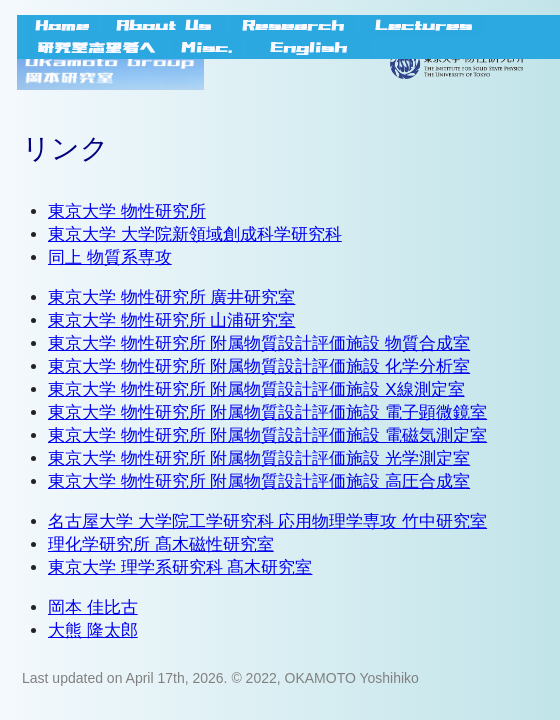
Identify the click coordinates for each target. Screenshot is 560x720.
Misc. (206, 48)
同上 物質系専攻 (110, 257)
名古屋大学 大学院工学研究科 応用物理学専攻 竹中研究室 (267, 521)
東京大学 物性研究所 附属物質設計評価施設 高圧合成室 (259, 481)
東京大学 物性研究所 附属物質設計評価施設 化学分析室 (259, 366)
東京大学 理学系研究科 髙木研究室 (180, 567)
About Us (163, 26)
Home (62, 26)
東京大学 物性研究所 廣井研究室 (171, 297)
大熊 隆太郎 (93, 630)
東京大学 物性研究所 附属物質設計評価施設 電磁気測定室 (267, 435)
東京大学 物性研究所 (127, 211)
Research (293, 26)
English (308, 48)
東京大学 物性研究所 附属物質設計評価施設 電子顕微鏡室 (267, 412)
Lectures (423, 26)
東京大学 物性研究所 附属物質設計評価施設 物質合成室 (259, 343)
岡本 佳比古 (93, 607)
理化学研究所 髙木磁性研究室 (161, 544)
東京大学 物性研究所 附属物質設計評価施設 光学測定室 (259, 458)
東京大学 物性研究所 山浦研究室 (171, 320)
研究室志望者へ (96, 48)
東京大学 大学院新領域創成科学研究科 (195, 234)
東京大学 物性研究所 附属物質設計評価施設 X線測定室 (256, 389)
